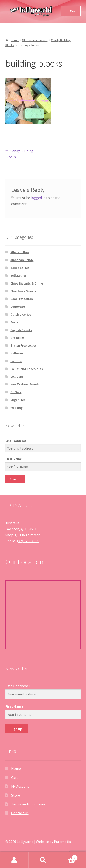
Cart (15, 777)
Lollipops (17, 376)
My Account (20, 786)
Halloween (18, 353)
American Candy (22, 260)
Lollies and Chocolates (27, 369)
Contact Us (20, 813)
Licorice (16, 361)
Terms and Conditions (28, 804)
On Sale (16, 392)
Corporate (18, 307)
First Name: (14, 459)
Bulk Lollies (18, 276)
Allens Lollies (20, 252)
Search (43, 860)
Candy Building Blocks (19, 154)
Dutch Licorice (21, 314)
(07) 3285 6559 (28, 541)
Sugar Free (18, 400)
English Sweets (21, 330)
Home (15, 40)
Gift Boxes (17, 338)
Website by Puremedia (53, 842)
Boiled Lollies (20, 268)
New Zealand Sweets (25, 384)
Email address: (16, 441)
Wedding (17, 408)
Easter (15, 322)
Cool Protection (22, 299)
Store (16, 795)
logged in (38, 198)
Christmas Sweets (23, 291)
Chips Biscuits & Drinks (27, 283)
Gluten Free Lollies (35, 40)
